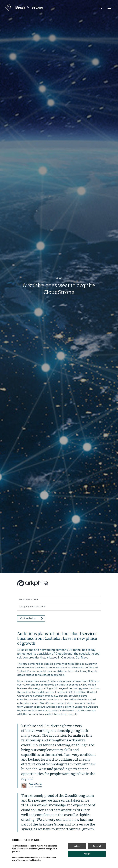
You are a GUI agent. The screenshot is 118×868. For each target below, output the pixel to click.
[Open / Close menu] (109, 7)
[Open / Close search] (100, 7)
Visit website (31, 618)
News (59, 279)
